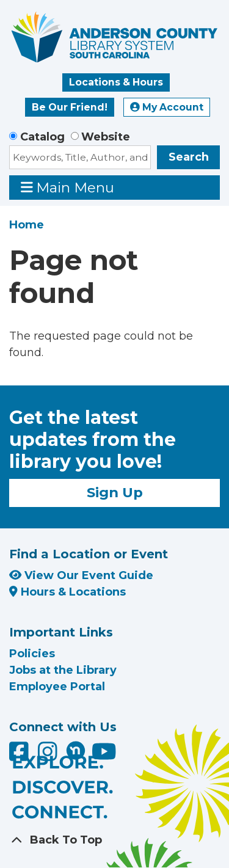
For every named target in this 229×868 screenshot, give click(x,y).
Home (27, 225)
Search (189, 157)
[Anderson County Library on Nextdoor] (76, 750)
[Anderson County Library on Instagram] (49, 756)
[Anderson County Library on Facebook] (20, 756)
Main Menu (68, 187)
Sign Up (115, 492)
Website (106, 137)
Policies (32, 654)
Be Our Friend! (70, 107)
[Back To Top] (114, 840)
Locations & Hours (116, 82)
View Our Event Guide (81, 575)
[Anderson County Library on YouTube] (104, 756)
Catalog (42, 137)
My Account (167, 107)
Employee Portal (57, 687)
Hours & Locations (67, 592)
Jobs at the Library (63, 670)
